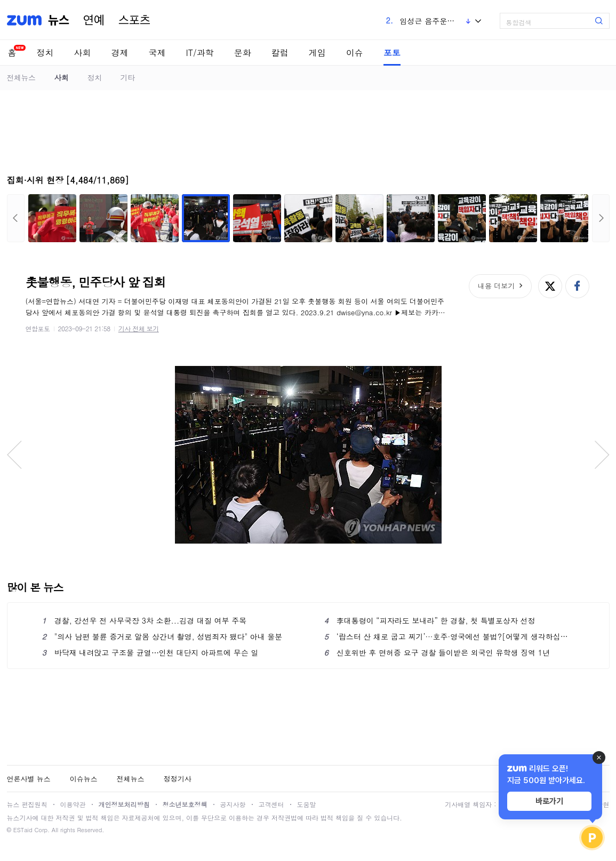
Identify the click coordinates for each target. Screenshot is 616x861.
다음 (601, 218)
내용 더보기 (496, 286)
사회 (83, 53)
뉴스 (59, 20)
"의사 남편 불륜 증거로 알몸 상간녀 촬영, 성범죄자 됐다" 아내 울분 (162, 636)
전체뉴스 (21, 77)
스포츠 (134, 20)
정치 (45, 53)
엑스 (550, 286)
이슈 (355, 53)
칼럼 (280, 53)
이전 (16, 218)
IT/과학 (200, 53)
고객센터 (271, 804)
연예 (94, 20)
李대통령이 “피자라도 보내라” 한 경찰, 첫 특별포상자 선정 (430, 620)
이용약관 (73, 804)
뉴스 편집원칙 (27, 804)
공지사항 (233, 804)
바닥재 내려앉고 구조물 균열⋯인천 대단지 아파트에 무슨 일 (150, 652)
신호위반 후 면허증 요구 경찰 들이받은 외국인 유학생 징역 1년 (437, 652)
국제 (157, 53)
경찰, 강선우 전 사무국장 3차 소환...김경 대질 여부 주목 (145, 620)
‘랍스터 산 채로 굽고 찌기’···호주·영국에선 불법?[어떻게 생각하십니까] (449, 636)
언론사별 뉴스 (29, 779)
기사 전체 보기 (139, 328)
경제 (120, 53)
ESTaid (23, 830)
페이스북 (577, 286)
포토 (392, 53)
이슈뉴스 (84, 779)
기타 (128, 77)
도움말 (307, 804)
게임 (317, 53)
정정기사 (178, 779)
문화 (243, 53)
